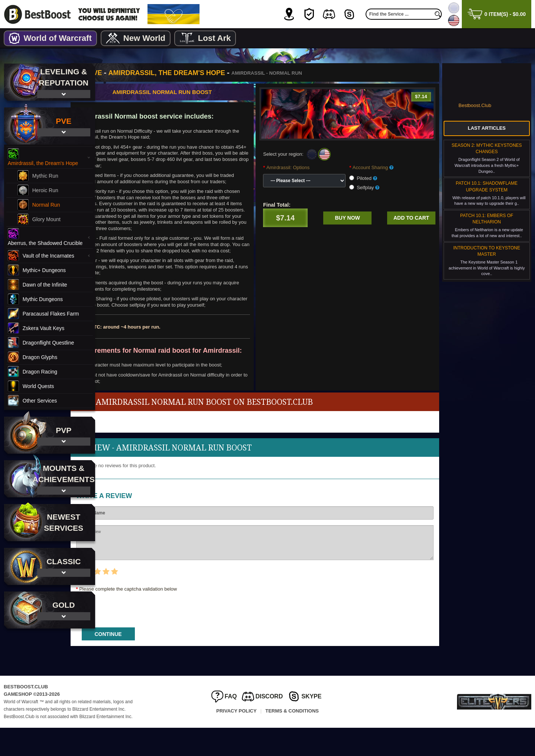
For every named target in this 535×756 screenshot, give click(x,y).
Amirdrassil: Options (307, 167)
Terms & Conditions (292, 739)
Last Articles (487, 128)
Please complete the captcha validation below (167, 617)
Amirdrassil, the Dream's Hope (205, 73)
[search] (438, 14)
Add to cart (411, 218)
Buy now (357, 218)
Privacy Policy (236, 739)
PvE (134, 73)
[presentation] (171, 636)
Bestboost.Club (475, 105)
